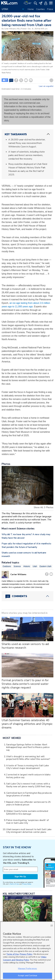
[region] (27, 951)
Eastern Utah (45, 566)
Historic (27, 566)
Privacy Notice (26, 884)
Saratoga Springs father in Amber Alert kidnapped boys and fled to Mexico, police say (28, 747)
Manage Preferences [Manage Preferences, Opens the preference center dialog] (27, 969)
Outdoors (7, 566)
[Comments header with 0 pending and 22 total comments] (27, 596)
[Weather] (28, 3)
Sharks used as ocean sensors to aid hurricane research (25, 646)
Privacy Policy (26, 954)
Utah (35, 566)
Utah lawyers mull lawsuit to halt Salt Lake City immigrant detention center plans (29, 831)
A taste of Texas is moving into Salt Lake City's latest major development (27, 767)
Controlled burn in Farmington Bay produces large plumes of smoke (29, 794)
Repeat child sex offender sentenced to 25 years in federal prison (28, 803)
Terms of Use (14, 884)
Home (31, 9)
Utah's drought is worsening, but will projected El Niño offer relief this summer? (28, 758)
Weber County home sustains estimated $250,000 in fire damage (27, 812)
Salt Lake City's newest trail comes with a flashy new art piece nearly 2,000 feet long (28, 785)
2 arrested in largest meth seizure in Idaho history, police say (28, 776)
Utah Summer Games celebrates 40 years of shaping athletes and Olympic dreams (27, 724)
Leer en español (46, 86)
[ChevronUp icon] (48, 134)
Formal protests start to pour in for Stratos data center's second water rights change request (25, 684)
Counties (40, 9)
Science (17, 566)
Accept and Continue (27, 976)
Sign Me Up (20, 877)
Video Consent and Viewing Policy (25, 958)
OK (52, 925)
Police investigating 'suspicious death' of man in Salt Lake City (27, 821)
